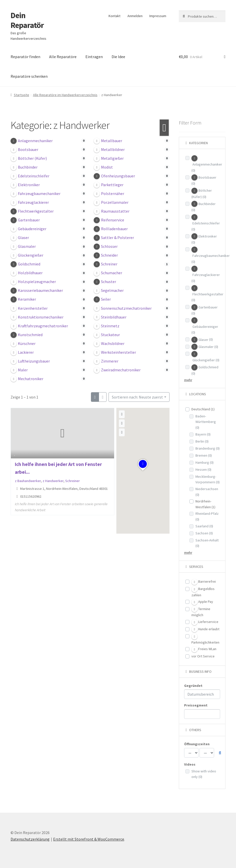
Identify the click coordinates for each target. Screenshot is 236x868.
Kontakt (114, 16)
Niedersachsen (207, 492)
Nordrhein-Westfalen (205, 504)
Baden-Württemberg (206, 422)
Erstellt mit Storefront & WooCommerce (89, 839)
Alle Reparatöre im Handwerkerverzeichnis (65, 95)
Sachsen (204, 533)
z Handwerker (53, 481)
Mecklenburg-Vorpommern (208, 479)
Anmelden (135, 16)
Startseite (22, 95)
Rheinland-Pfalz (207, 516)
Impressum (158, 16)
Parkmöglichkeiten (205, 639)
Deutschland (203, 409)
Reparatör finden (25, 57)
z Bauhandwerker (28, 481)
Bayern (203, 434)
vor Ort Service (203, 656)
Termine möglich (201, 612)
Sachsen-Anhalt (207, 543)
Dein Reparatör (27, 20)
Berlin (202, 441)
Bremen (204, 455)
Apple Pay (202, 602)
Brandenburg (208, 448)
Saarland (204, 526)
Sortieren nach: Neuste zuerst (137, 397)
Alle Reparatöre (63, 57)
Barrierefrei (204, 582)
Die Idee (118, 57)
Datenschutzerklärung (30, 839)
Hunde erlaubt (205, 629)
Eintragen (94, 57)
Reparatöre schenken (29, 76)
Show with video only (204, 774)
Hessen (203, 469)
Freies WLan (204, 649)
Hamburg (205, 462)
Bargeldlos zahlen (203, 592)
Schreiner (73, 481)
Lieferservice (205, 622)
